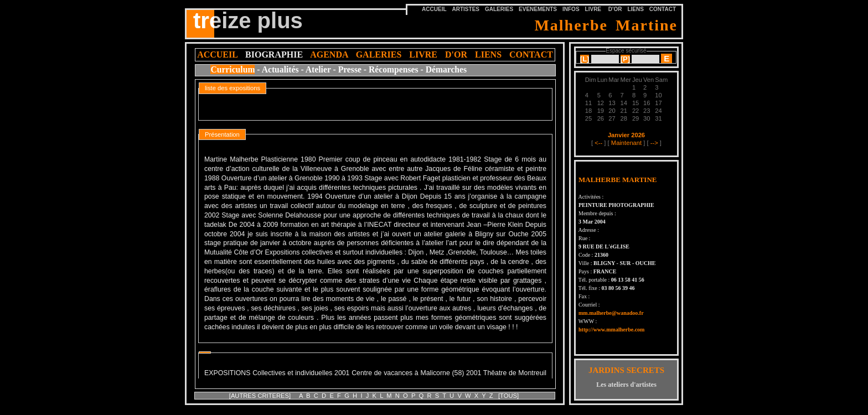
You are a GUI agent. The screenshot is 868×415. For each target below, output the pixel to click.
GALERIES (499, 9)
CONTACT (663, 9)
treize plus (248, 20)
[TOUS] (508, 396)
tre (204, 19)
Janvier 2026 (626, 135)
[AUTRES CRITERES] (261, 396)
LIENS (635, 9)
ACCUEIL (217, 55)
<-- (598, 143)
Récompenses (394, 69)
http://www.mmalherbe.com (611, 330)
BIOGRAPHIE (274, 55)
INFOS (571, 9)
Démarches (446, 69)
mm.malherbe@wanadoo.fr (611, 313)
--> (654, 143)
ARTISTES (466, 9)
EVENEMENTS (538, 9)
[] (585, 59)
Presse (350, 69)
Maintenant (626, 143)
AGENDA (329, 55)
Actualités (280, 69)
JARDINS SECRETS (626, 370)
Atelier (318, 69)
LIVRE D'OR (604, 9)
